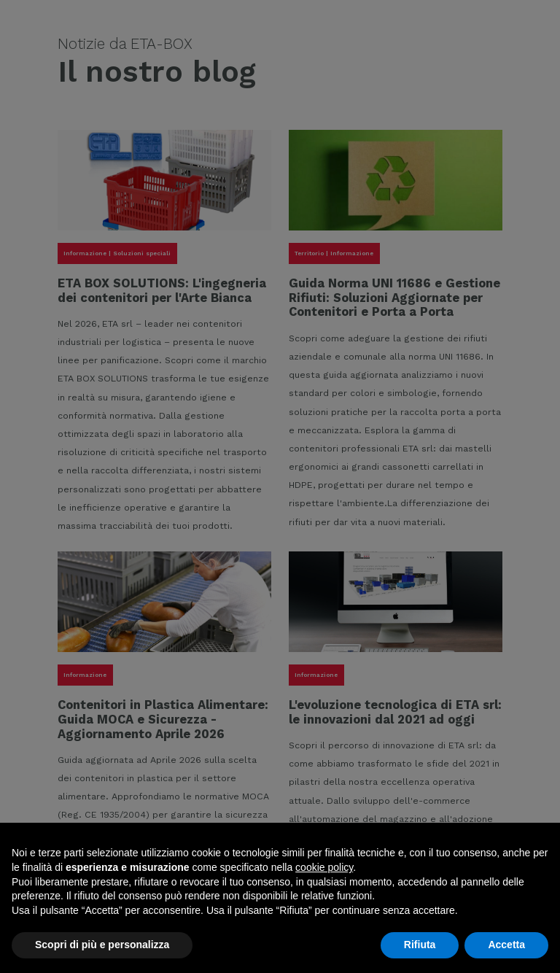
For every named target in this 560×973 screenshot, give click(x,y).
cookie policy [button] (324, 867)
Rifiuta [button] (420, 945)
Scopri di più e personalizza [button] (102, 945)
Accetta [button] (506, 945)
